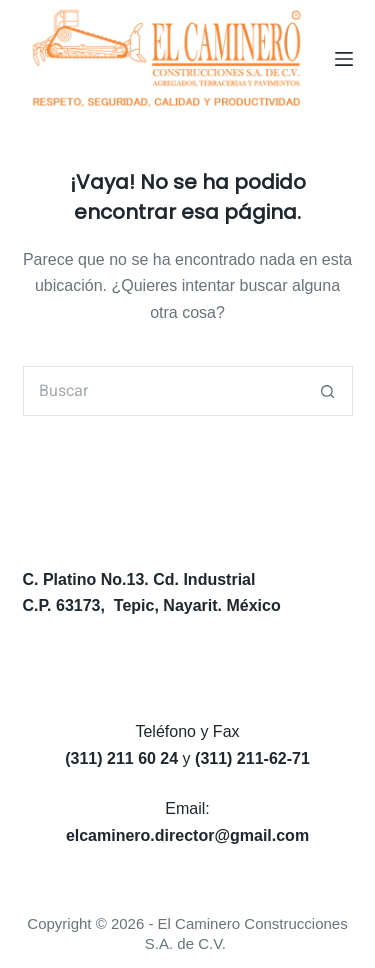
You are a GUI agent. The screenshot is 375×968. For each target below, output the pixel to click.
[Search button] (328, 391)
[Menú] (344, 59)
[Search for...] (163, 391)
